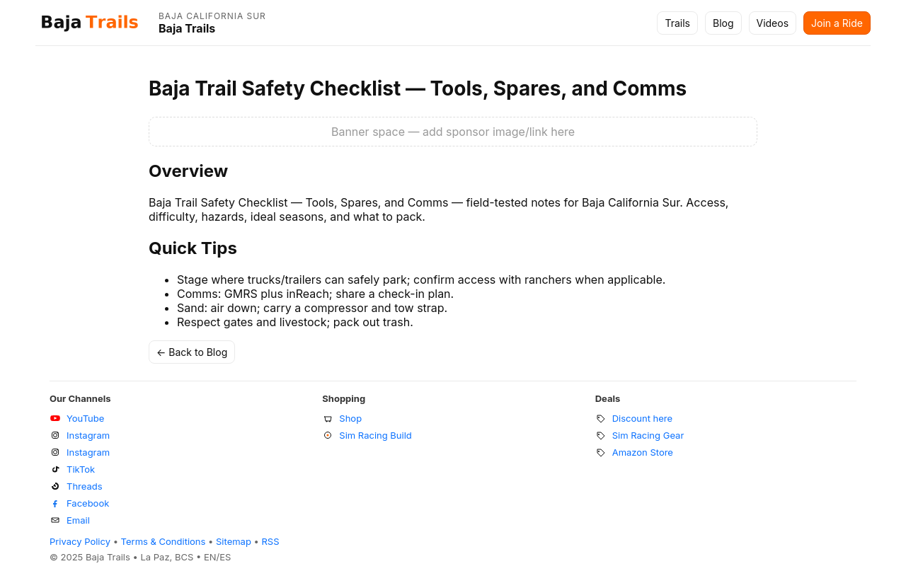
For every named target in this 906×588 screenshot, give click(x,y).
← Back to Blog (192, 352)
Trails (677, 23)
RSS (271, 541)
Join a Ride (837, 23)
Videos (773, 23)
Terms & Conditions (164, 541)
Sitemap (234, 541)
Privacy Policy (80, 541)
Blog (723, 23)
